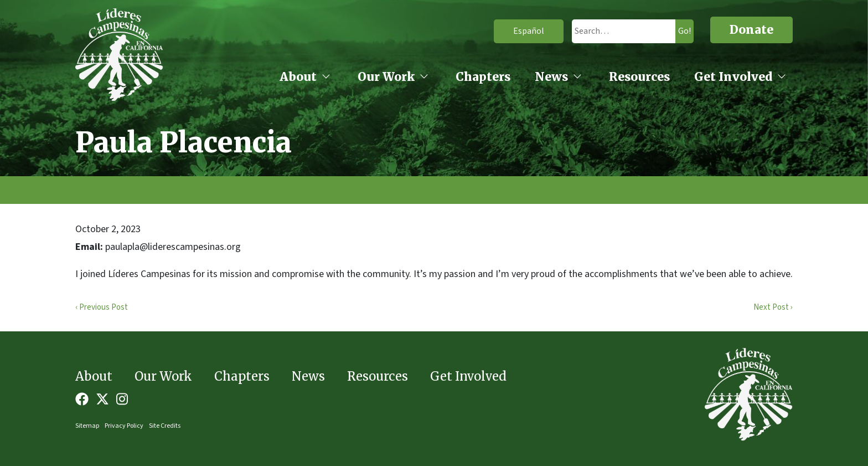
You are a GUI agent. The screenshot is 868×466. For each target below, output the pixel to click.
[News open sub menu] (577, 78)
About (298, 77)
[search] (614, 31)
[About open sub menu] (326, 78)
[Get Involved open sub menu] (782, 78)
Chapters (483, 77)
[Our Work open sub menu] (424, 78)
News (551, 77)
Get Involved (733, 77)
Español (512, 31)
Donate (751, 30)
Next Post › (773, 307)
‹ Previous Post (102, 307)
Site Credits (165, 426)
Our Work (386, 77)
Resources (639, 77)
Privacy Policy (124, 426)
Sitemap (87, 426)
